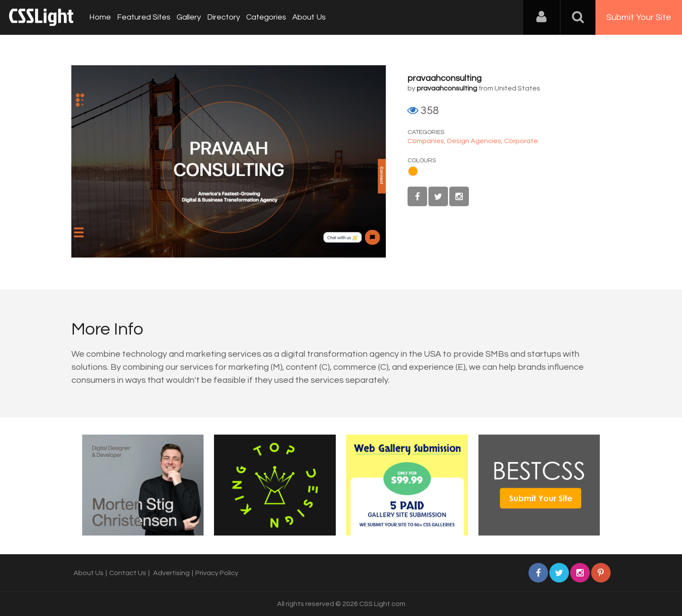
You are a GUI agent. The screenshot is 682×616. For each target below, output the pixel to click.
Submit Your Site (639, 17)
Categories (266, 17)
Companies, (427, 141)
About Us (309, 17)
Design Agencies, (476, 141)
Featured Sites (144, 17)
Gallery (189, 17)
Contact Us (128, 573)
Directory (224, 17)
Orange (413, 171)
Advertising (171, 573)
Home (100, 17)
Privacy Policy (217, 573)
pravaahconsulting (445, 78)
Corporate (521, 141)
